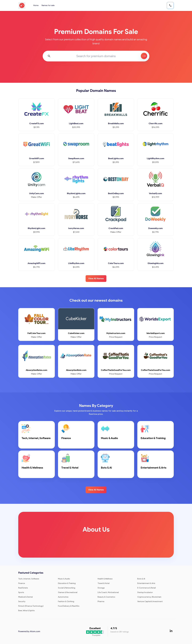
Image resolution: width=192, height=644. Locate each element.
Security (22, 601)
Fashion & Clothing (66, 601)
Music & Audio (64, 579)
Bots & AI (141, 579)
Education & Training (67, 583)
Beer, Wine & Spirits (26, 611)
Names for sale (48, 5)
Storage (101, 588)
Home (36, 5)
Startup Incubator (145, 592)
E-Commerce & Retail (147, 588)
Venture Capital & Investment (150, 601)
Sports (21, 592)
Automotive (63, 597)
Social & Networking (67, 588)
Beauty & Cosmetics (106, 597)
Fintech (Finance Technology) (31, 606)
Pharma (101, 601)
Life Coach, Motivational (108, 592)
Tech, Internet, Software (29, 579)
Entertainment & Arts (146, 583)
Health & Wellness (105, 579)
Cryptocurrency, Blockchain (149, 597)
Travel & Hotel (104, 583)
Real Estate (23, 588)
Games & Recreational (68, 592)
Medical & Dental (25, 597)
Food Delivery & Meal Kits (69, 606)
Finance (22, 583)
